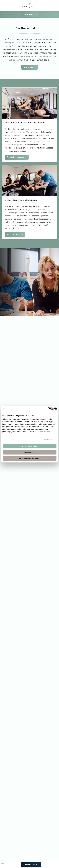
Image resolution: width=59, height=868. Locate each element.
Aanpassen (30, 452)
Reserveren (30, 14)
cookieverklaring (43, 432)
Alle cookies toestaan (29, 446)
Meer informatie (15, 234)
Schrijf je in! (30, 67)
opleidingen (8, 42)
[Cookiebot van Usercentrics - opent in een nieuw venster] (48, 408)
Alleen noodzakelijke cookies (30, 458)
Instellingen (48, 440)
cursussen (48, 39)
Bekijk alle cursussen (17, 157)
